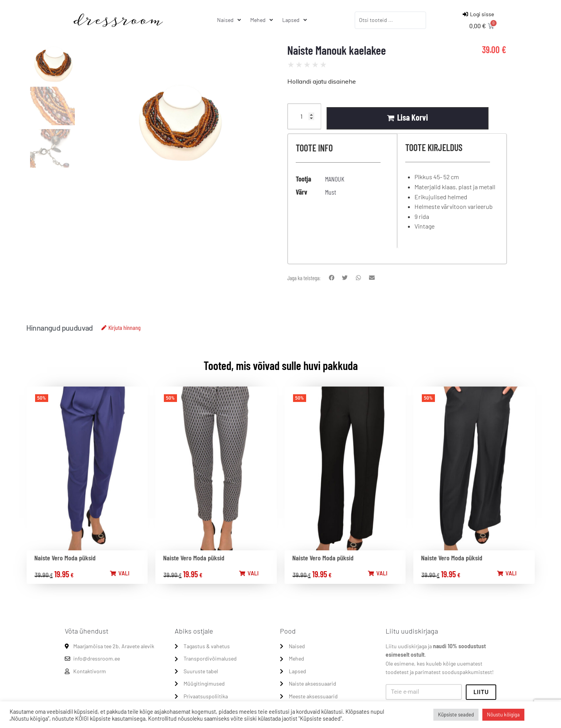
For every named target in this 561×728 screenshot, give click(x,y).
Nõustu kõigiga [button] (503, 715)
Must (331, 192)
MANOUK (335, 179)
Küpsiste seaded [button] (456, 715)
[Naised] (230, 20)
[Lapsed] (295, 20)
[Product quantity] (304, 116)
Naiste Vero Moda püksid (65, 558)
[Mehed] (262, 20)
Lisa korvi (413, 117)
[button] (332, 278)
